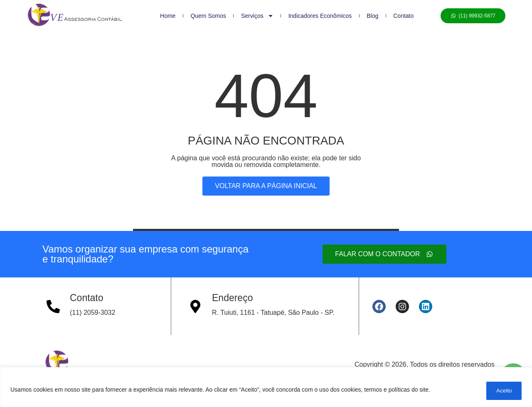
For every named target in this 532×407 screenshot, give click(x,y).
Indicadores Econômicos (320, 16)
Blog (372, 16)
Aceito (501, 391)
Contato (403, 16)
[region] (266, 388)
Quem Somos (208, 16)
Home (168, 16)
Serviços (257, 16)
